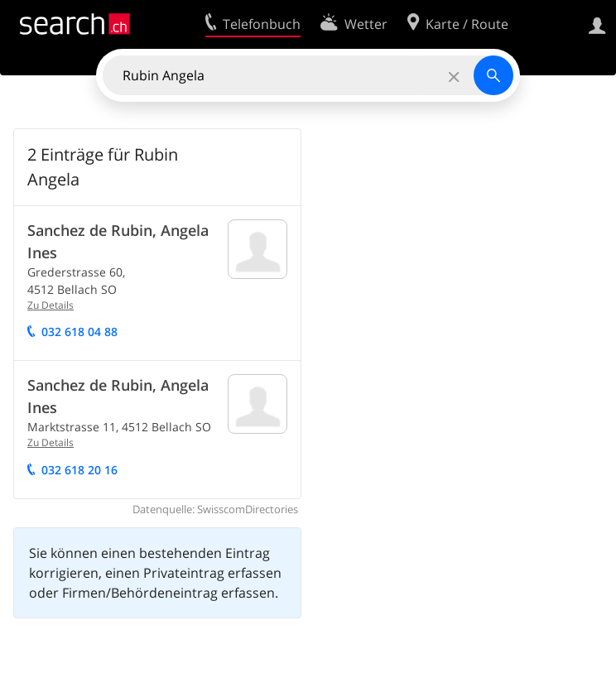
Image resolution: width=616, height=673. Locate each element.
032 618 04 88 (79, 332)
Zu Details (51, 305)
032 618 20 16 (79, 470)
